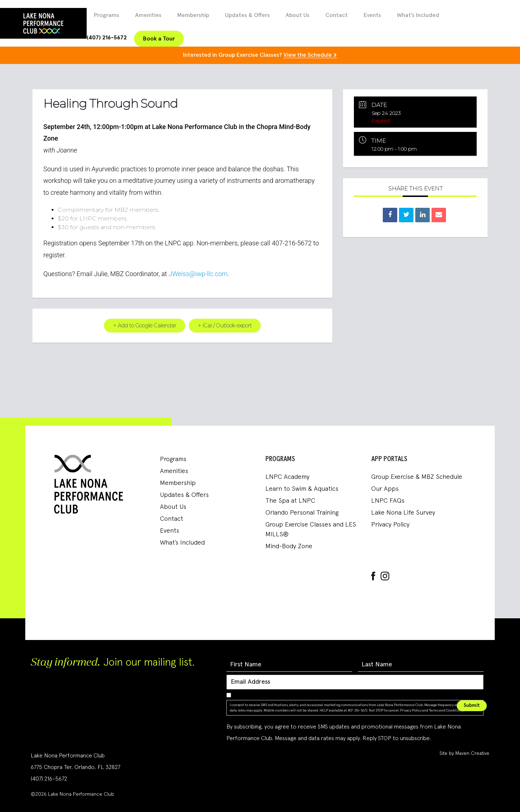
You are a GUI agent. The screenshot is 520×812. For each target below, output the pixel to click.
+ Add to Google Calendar (144, 325)
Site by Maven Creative (464, 753)
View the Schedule (308, 55)
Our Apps (385, 489)
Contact (337, 15)
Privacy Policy (390, 525)
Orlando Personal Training (302, 513)
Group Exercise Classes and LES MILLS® (311, 530)
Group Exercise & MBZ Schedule (417, 477)
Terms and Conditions (446, 710)
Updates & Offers (247, 15)
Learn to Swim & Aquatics (302, 489)
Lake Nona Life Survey (403, 513)
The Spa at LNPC (290, 501)
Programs (107, 15)
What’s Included (418, 15)
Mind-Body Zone (289, 546)
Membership (193, 15)
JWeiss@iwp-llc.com (198, 273)
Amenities (148, 15)
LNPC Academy (287, 477)
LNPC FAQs (388, 501)
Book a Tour (159, 39)
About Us (298, 15)
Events (372, 15)
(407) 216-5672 (107, 38)
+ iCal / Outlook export (225, 325)
